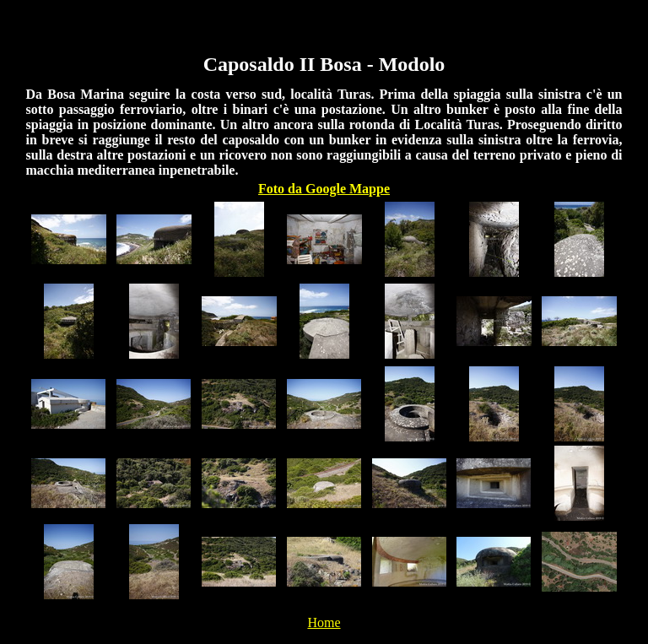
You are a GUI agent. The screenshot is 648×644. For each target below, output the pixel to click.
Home (324, 622)
